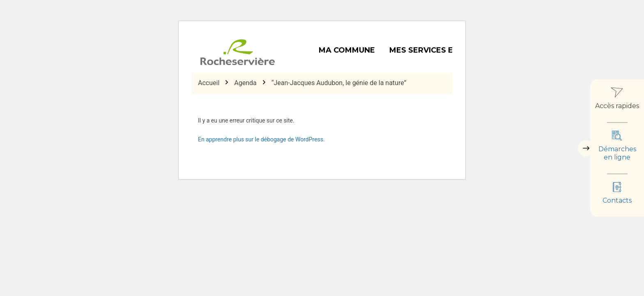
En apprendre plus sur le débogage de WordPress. (261, 139)
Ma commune (347, 50)
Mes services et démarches (450, 50)
